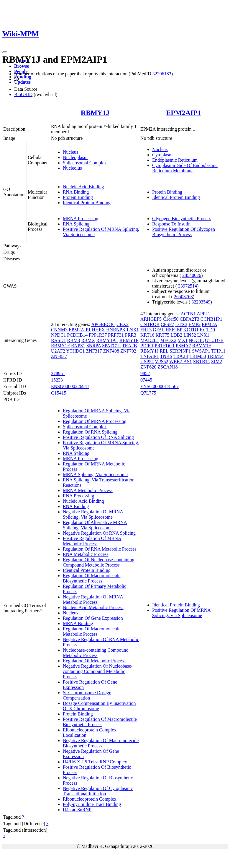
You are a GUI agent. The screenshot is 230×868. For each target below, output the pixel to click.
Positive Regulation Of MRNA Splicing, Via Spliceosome (181, 613)
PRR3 (131, 335)
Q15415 (59, 393)
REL (164, 351)
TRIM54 (215, 356)
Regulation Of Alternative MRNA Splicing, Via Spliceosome (95, 525)
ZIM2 (217, 362)
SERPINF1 (180, 351)
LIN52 (190, 335)
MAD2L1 (150, 340)
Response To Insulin (171, 224)
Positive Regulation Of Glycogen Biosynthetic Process (184, 232)
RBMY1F (60, 346)
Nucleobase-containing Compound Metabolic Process (96, 653)
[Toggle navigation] (5, 52)
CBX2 (123, 324)
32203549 (201, 302)
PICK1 (147, 346)
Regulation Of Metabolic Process (94, 661)
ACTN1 (188, 314)
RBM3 (74, 340)
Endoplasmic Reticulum (175, 160)
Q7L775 (148, 393)
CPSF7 (167, 324)
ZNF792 (128, 351)
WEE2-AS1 (180, 362)
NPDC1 (59, 335)
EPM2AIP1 (184, 113)
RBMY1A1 (107, 340)
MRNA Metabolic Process (88, 490)
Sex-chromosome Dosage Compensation (87, 695)
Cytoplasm (162, 155)
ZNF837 (59, 356)
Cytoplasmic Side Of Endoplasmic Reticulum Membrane (185, 168)
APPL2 (204, 314)
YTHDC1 (75, 351)
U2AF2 (58, 351)
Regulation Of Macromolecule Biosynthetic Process (92, 578)
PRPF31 (116, 335)
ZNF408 (111, 351)
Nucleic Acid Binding (83, 187)
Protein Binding (78, 197)
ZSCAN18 (167, 367)
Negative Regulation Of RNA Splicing (99, 533)
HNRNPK (116, 330)
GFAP (158, 330)
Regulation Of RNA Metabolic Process (100, 549)
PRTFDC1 (165, 346)
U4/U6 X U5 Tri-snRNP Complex (95, 762)
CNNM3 (59, 330)
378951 (58, 373)
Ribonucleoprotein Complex (90, 799)
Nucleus (70, 152)
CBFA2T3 (189, 319)
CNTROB (150, 324)
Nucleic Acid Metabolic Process (93, 607)
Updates (22, 82)
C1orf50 (171, 319)
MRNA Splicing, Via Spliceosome (95, 474)
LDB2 (176, 335)
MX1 (183, 340)
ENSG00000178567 (160, 386)
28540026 (192, 275)
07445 (146, 380)
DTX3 (181, 324)
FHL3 (146, 330)
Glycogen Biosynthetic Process (182, 219)
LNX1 (133, 330)
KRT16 (147, 335)
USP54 (147, 362)
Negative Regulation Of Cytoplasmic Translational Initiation (98, 791)
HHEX (98, 330)
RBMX (88, 340)
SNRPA (94, 346)
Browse (22, 66)
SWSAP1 (201, 351)
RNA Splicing (76, 224)
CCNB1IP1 (211, 319)
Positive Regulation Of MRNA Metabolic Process (92, 541)
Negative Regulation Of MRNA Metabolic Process (93, 600)
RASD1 (59, 340)
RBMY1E (129, 340)
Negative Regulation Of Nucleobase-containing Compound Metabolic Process (98, 671)
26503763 (183, 297)
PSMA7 (183, 346)
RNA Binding (76, 192)
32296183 (162, 74)
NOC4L (196, 340)
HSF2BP (174, 330)
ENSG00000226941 (70, 386)
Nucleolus (72, 168)
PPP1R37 (98, 335)
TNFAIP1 (150, 356)
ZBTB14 (202, 362)
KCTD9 (207, 330)
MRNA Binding (78, 623)
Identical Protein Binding (87, 203)
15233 (57, 380)
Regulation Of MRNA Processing (95, 421)
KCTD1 (191, 330)
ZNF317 (94, 351)
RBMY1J (95, 113)
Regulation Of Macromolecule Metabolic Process (92, 631)
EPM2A (209, 324)
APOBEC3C (103, 324)
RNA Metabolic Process (86, 554)
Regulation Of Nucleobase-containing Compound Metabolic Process (99, 562)
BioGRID (23, 94)
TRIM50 (198, 356)
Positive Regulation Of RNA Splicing (98, 437)
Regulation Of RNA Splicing (90, 432)
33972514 (188, 286)
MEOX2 (168, 340)
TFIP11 (218, 351)
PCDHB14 (77, 335)
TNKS (166, 356)
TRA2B (130, 346)
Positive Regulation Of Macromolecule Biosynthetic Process (100, 722)
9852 (145, 373)
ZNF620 (148, 367)
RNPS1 (78, 346)
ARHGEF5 (151, 319)
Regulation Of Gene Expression (93, 618)
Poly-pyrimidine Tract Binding (92, 804)
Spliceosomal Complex (85, 163)
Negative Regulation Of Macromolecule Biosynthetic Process (101, 743)
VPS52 (161, 362)
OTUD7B (214, 340)
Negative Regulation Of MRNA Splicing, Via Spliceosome (93, 514)
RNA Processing (78, 496)
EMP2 (194, 324)
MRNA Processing (80, 219)
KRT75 (162, 335)
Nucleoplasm (75, 157)
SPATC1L (111, 346)
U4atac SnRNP (77, 810)
